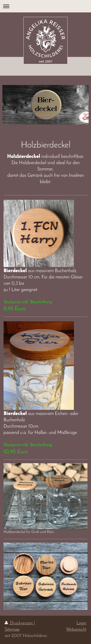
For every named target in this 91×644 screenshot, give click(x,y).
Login (81, 623)
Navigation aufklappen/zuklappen (45, 6)
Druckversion (19, 623)
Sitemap (12, 630)
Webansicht (76, 630)
